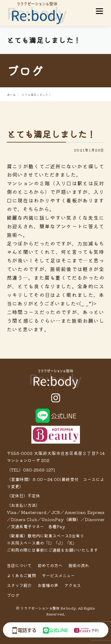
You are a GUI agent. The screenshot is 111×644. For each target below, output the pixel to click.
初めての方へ (50, 565)
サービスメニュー (58, 575)
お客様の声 (48, 585)
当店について (19, 565)
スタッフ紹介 (19, 585)
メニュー (99, 11)
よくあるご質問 (21, 575)
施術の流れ (79, 565)
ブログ (13, 595)
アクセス (73, 585)
